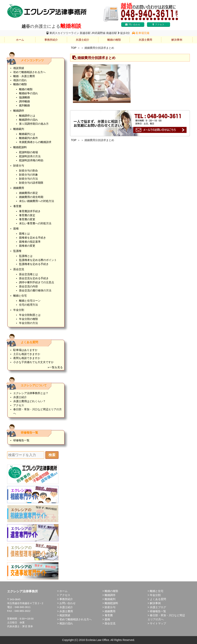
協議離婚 (24, 97)
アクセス (158, 24)
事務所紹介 (51, 40)
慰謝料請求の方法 (30, 156)
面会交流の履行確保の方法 (35, 290)
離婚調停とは (27, 116)
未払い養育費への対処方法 (35, 223)
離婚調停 (19, 111)
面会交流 (19, 269)
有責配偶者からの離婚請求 (35, 142)
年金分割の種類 (28, 319)
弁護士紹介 (83, 40)
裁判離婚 (24, 105)
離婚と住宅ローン (30, 301)
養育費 (17, 206)
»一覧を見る (55, 367)
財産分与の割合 (28, 171)
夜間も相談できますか (27, 358)
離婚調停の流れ (28, 120)
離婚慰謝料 (20, 147)
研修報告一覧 (21, 440)
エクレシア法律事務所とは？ (31, 393)
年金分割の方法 (28, 323)
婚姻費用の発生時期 (31, 197)
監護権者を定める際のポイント (38, 260)
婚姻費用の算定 (28, 193)
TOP (74, 48)
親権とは (24, 234)
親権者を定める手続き (33, 238)
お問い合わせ (68, 603)
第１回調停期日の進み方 (34, 124)
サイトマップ (158, 623)
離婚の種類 (114, 40)
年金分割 (19, 310)
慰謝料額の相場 (28, 152)
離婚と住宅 (20, 296)
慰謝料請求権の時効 (31, 160)
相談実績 (19, 68)
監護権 (17, 251)
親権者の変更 (27, 246)
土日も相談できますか (27, 354)
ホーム (20, 40)
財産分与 (19, 166)
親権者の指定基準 (30, 242)
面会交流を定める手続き (34, 278)
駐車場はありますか (25, 350)
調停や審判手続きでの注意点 (37, 282)
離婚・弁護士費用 (24, 76)
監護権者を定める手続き (34, 264)
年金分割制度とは (30, 315)
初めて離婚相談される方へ (29, 72)
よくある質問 (158, 599)
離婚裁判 (19, 129)
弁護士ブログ (158, 607)
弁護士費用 (145, 40)
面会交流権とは (28, 274)
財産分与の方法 (28, 179)
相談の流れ (20, 80)
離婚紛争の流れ (28, 93)
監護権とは (26, 256)
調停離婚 (24, 101)
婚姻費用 (19, 188)
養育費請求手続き (30, 211)
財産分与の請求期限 (31, 183)
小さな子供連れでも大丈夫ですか (33, 362)
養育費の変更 (27, 219)
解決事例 (177, 40)
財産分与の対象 (28, 175)
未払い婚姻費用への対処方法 (37, 201)
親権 (16, 229)
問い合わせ (133, 24)
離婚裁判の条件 (28, 138)
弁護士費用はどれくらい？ (29, 401)
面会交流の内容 (28, 286)
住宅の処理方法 (28, 305)
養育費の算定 (27, 215)
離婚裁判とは (27, 134)
